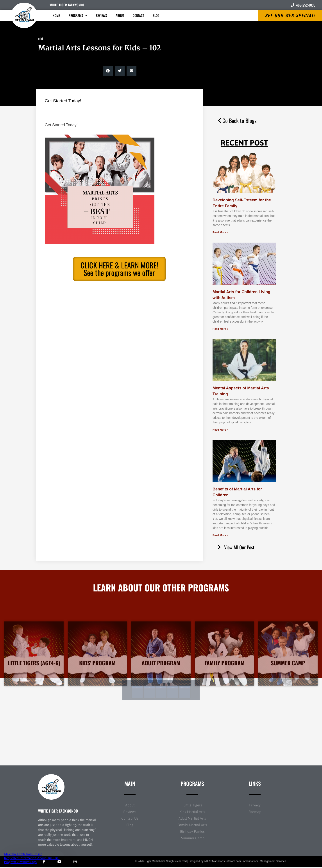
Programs (78, 15)
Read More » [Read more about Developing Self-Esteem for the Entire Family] (220, 233)
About (120, 15)
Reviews (101, 15)
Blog (156, 15)
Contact (138, 15)
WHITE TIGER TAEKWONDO (67, 5)
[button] (108, 71)
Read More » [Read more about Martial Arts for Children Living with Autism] (220, 329)
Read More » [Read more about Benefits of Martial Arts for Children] (220, 535)
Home (56, 15)
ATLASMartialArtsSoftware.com (222, 863)
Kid (41, 39)
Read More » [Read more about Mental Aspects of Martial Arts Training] (220, 430)
